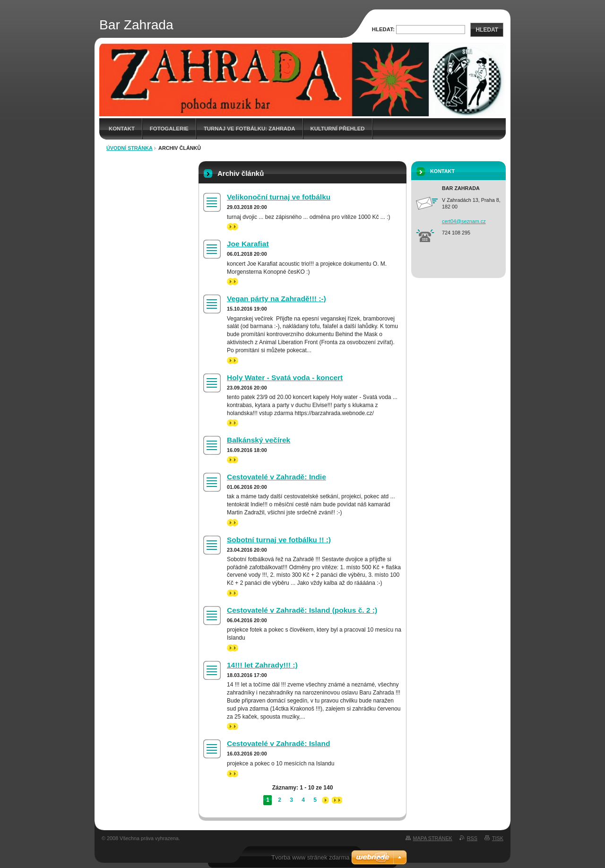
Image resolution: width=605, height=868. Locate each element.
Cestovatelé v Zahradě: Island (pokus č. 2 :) (302, 610)
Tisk (498, 838)
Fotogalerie (169, 129)
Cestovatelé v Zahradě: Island (278, 743)
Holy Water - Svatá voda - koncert (285, 378)
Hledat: (383, 29)
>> (233, 227)
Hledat (487, 30)
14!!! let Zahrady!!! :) (262, 665)
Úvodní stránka (130, 148)
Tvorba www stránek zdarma (310, 857)
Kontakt (122, 129)
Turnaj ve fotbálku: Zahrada (250, 129)
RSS (472, 838)
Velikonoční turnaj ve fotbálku (279, 197)
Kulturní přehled (338, 129)
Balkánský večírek (259, 440)
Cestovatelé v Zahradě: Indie (277, 477)
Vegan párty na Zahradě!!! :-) (277, 299)
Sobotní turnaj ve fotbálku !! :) (279, 540)
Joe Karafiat (248, 244)
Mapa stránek (433, 838)
